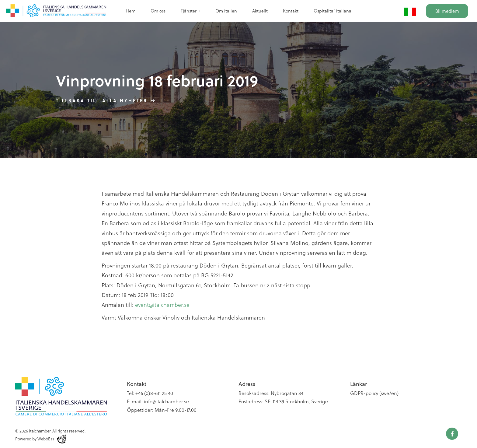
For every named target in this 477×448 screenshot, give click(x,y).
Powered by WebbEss (41, 439)
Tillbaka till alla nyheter (102, 100)
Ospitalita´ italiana (333, 11)
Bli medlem (447, 11)
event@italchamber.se (162, 304)
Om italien (226, 11)
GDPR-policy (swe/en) (374, 393)
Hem (131, 11)
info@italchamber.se (166, 401)
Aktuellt (260, 11)
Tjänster (189, 11)
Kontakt (291, 11)
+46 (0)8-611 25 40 (154, 393)
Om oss (158, 11)
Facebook (452, 434)
